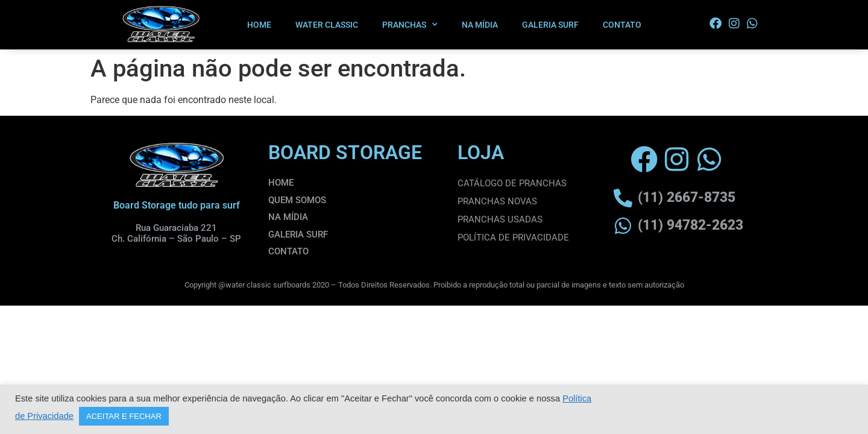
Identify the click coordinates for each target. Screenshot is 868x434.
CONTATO (622, 25)
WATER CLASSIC (327, 25)
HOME (259, 25)
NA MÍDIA (480, 25)
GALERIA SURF (550, 25)
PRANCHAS (410, 25)
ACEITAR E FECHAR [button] (124, 416)
